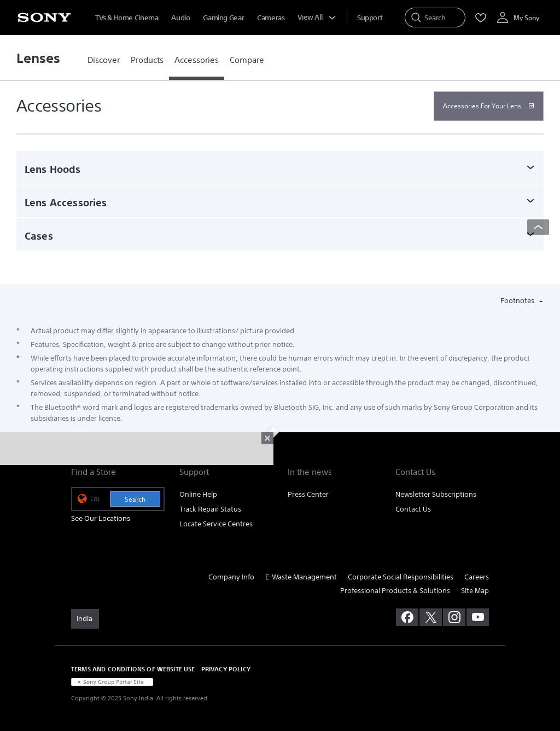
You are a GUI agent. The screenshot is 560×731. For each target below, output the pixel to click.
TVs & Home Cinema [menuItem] (127, 18)
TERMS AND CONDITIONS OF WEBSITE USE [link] (133, 669)
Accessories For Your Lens (482, 106)
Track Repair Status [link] (210, 509)
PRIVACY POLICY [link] (226, 669)
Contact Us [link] (413, 509)
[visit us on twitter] (431, 617)
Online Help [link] (198, 494)
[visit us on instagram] (454, 617)
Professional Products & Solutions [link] (395, 591)
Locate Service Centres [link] (216, 524)
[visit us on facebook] (407, 617)
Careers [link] (477, 577)
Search (135, 499)
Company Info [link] (231, 577)
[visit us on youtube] (478, 617)
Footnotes (518, 301)
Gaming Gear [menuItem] (223, 18)
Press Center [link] (308, 494)
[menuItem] (370, 18)
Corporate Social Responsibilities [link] (401, 577)
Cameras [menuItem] (271, 18)
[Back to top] (538, 227)
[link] (104, 60)
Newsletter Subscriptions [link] (436, 494)
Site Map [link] (475, 591)
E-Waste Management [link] (301, 577)
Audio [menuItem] (180, 18)
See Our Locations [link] (101, 518)
